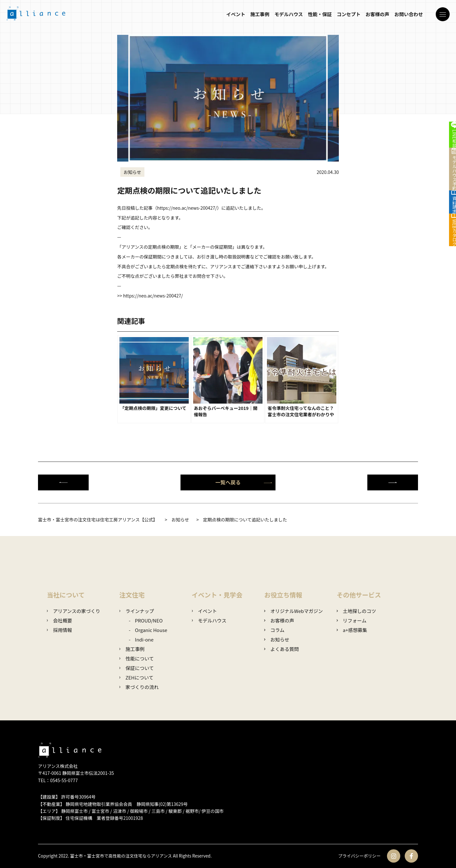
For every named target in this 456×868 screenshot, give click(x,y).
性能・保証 (318, 17)
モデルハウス (287, 17)
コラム (274, 630)
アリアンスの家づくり (74, 611)
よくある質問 (281, 649)
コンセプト (347, 17)
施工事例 (258, 17)
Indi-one (144, 639)
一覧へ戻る (244, 482)
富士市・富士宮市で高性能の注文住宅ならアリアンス (125, 856)
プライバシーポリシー (358, 856)
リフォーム (351, 620)
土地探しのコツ (356, 611)
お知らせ (277, 639)
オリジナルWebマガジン (293, 611)
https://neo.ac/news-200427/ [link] (187, 208)
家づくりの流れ (139, 687)
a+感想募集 (352, 630)
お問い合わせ (407, 17)
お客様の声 (376, 17)
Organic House (151, 630)
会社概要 (59, 620)
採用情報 (59, 630)
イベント (234, 17)
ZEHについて (136, 677)
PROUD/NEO (149, 620)
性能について (137, 658)
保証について (137, 668)
